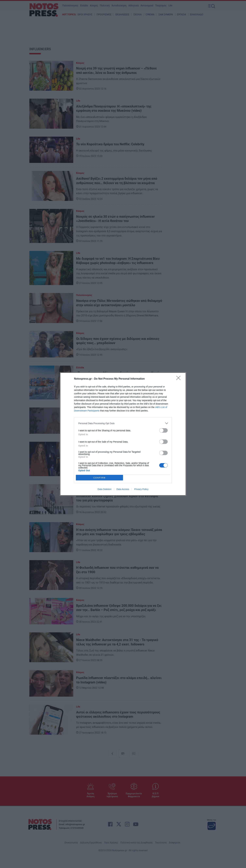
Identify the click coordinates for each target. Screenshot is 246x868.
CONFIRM (99, 478)
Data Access (123, 489)
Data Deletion (104, 489)
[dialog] (123, 434)
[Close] (179, 379)
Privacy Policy (141, 489)
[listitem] (123, 423)
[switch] (163, 430)
